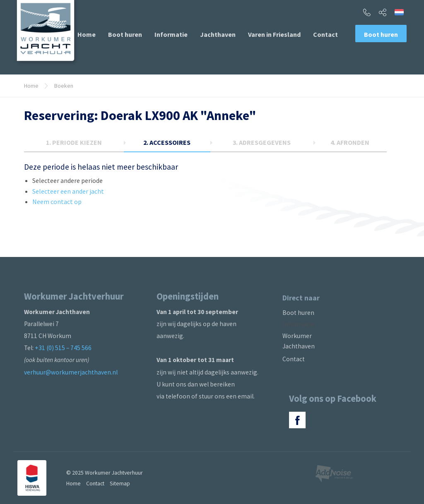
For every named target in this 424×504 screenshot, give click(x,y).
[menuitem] (87, 34)
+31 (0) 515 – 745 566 (63, 348)
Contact (325, 34)
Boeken (64, 86)
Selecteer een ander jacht (68, 191)
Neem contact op (57, 202)
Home (87, 34)
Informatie (171, 34)
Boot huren (125, 34)
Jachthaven (218, 34)
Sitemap (120, 483)
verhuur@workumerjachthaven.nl (71, 372)
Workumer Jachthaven (299, 341)
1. (74, 142)
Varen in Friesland (274, 34)
